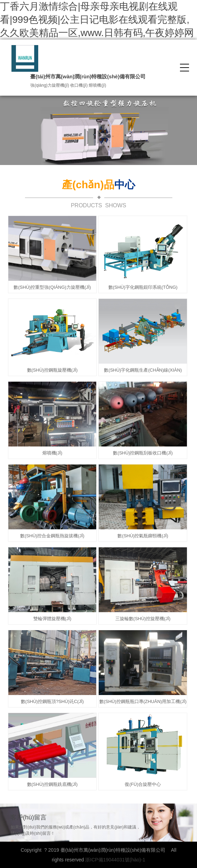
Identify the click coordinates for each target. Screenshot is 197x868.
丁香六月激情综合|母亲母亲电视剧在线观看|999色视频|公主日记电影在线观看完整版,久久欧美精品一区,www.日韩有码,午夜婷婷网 (97, 20)
